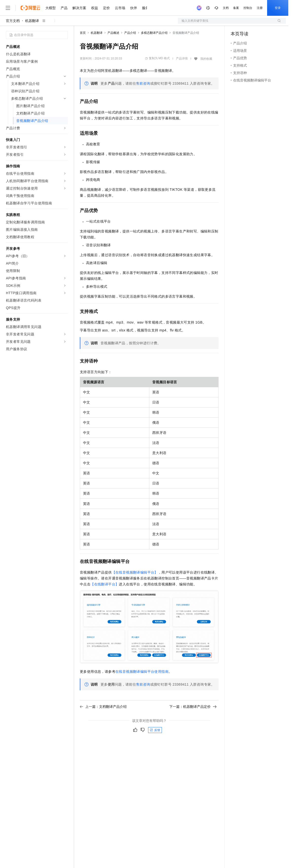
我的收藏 (206, 59)
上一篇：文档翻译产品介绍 (103, 707)
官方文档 (13, 21)
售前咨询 (143, 83)
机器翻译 (32, 21)
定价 (106, 8)
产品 (64, 8)
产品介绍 (130, 33)
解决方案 (79, 8)
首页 (83, 33)
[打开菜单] (8, 8)
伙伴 (134, 8)
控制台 (248, 8)
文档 (226, 8)
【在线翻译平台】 (105, 584)
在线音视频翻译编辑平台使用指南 (142, 672)
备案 (236, 8)
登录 (278, 8)
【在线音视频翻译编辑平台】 (135, 572)
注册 (260, 8)
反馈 (155, 730)
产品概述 (113, 33)
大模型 (51, 8)
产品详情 (182, 58)
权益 (95, 8)
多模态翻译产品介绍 (154, 33)
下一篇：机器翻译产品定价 (193, 707)
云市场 (120, 8)
